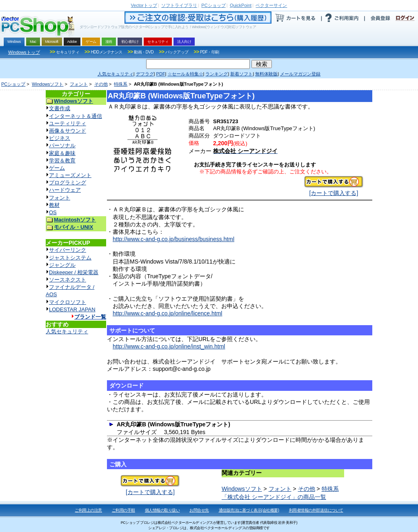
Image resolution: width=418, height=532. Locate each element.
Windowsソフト (48, 84)
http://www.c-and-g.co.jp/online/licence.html (167, 313)
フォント (79, 84)
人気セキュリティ (67, 331)
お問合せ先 (199, 510)
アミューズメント (70, 175)
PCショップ (13, 84)
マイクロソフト (68, 302)
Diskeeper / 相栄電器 (74, 272)
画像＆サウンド (68, 131)
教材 (54, 205)
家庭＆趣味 (62, 153)
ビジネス (60, 138)
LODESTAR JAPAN (72, 309)
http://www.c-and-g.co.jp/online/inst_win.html (169, 346)
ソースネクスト (68, 280)
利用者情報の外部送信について (316, 510)
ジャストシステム (70, 258)
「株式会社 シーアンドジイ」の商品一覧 (274, 497)
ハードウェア (65, 190)
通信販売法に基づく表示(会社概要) (249, 510)
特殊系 (121, 84)
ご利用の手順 (123, 510)
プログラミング (68, 183)
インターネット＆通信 (76, 116)
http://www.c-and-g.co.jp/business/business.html (173, 239)
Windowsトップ (24, 52)
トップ (144, 5)
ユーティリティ (68, 123)
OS (53, 212)
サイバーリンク (68, 250)
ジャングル (62, 265)
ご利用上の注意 (88, 510)
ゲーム (57, 168)
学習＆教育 (62, 161)
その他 (101, 84)
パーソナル (62, 145)
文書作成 (60, 108)
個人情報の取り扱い (162, 510)
